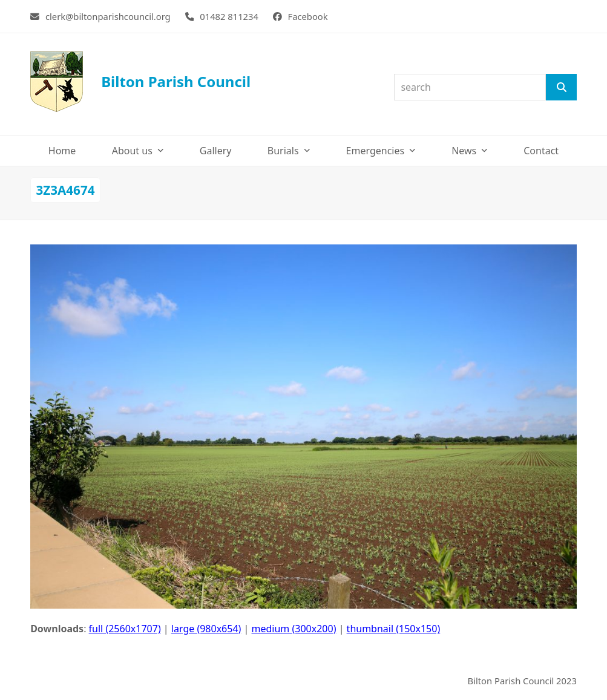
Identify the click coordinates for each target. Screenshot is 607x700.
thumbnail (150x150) (394, 629)
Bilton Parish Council (140, 82)
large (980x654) (206, 629)
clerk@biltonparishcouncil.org (108, 16)
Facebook (308, 16)
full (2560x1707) (125, 629)
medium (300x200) (294, 629)
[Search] (561, 87)
